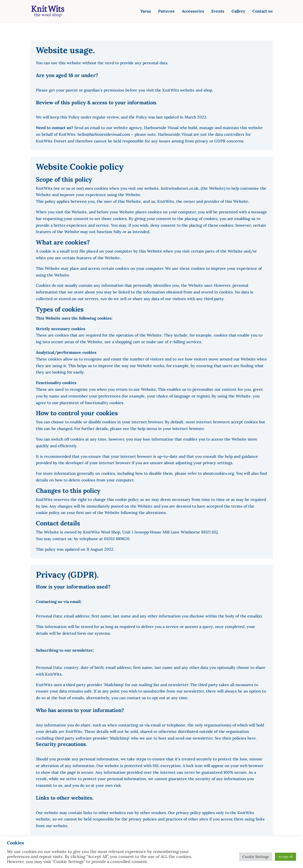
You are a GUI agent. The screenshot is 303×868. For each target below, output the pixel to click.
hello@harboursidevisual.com (104, 134)
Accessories (193, 11)
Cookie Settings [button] (256, 857)
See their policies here (235, 738)
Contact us (263, 11)
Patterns (166, 11)
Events (218, 11)
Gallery (238, 11)
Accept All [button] (285, 857)
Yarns (146, 11)
